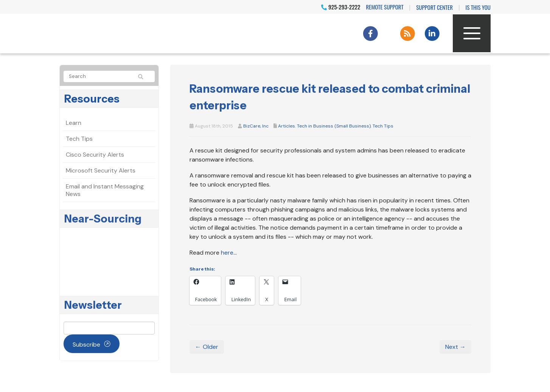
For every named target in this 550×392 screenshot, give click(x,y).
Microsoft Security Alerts (101, 170)
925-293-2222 (341, 7)
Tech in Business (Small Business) (334, 126)
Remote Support (385, 7)
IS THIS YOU (478, 7)
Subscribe (86, 345)
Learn (74, 123)
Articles (287, 126)
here (227, 253)
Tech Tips (383, 126)
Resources (92, 99)
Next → (455, 347)
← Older (207, 347)
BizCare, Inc (256, 126)
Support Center (434, 7)
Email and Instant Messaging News (105, 190)
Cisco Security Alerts (95, 155)
